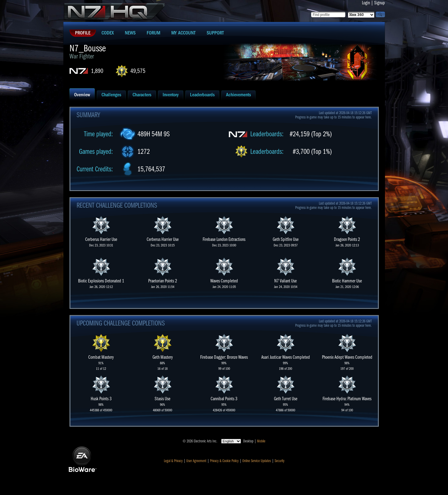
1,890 (97, 71)
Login (366, 3)
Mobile (261, 441)
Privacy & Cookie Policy (224, 461)
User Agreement (196, 461)
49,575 (138, 71)
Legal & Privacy (173, 461)
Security (280, 461)
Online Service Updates (257, 461)
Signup (380, 3)
